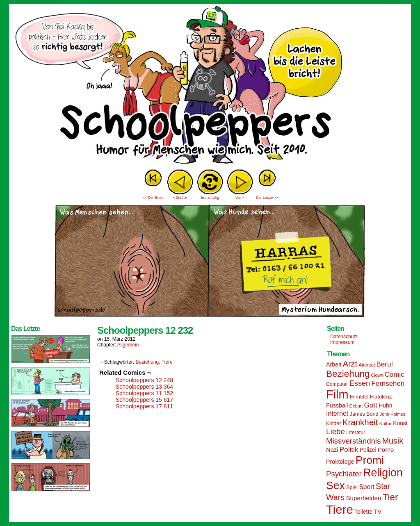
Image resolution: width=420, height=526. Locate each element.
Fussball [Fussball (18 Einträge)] (337, 405)
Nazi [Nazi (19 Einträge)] (332, 450)
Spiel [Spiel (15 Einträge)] (352, 487)
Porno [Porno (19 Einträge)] (386, 450)
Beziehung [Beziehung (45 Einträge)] (348, 374)
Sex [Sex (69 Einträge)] (336, 485)
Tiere (167, 362)
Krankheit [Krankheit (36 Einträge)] (360, 422)
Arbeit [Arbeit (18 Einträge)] (334, 364)
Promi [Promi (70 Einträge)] (370, 460)
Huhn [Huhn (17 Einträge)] (385, 405)
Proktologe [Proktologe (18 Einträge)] (340, 462)
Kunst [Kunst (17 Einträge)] (400, 423)
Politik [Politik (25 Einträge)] (349, 450)
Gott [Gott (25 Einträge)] (371, 405)
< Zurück (180, 198)
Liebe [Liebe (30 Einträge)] (336, 432)
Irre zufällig (210, 198)
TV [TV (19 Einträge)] (378, 512)
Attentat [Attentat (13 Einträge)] (367, 365)
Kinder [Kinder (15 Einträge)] (333, 424)
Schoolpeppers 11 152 (144, 393)
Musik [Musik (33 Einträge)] (393, 441)
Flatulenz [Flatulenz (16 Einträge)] (381, 397)
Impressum (342, 342)
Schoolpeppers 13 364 (144, 387)
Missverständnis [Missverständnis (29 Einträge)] (353, 441)
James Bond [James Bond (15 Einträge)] (364, 414)
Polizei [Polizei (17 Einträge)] (368, 450)
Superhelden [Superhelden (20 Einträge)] (363, 498)
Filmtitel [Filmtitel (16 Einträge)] (359, 397)
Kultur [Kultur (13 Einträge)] (386, 424)
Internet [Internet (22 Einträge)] (337, 413)
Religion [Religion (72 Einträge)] (383, 473)
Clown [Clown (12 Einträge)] (377, 375)
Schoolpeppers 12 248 (144, 380)
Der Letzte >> (267, 198)
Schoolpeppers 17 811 (144, 406)
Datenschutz (344, 337)
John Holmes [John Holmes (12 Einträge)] (393, 414)
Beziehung (147, 362)
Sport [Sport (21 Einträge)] (366, 487)
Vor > (240, 198)
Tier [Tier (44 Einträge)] (390, 497)
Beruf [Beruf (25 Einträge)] (385, 364)
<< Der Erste (153, 198)
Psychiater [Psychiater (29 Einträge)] (344, 474)
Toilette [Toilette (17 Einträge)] (363, 512)
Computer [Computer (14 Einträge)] (337, 384)
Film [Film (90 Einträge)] (337, 394)
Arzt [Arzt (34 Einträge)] (350, 364)
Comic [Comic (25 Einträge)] (394, 375)
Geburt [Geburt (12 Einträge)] (356, 406)
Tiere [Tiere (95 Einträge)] (340, 509)
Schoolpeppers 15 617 (144, 400)
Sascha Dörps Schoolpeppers (210, 86)
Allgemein (128, 345)
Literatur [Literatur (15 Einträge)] (356, 433)
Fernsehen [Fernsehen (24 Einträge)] (388, 384)
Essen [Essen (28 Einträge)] (360, 383)
